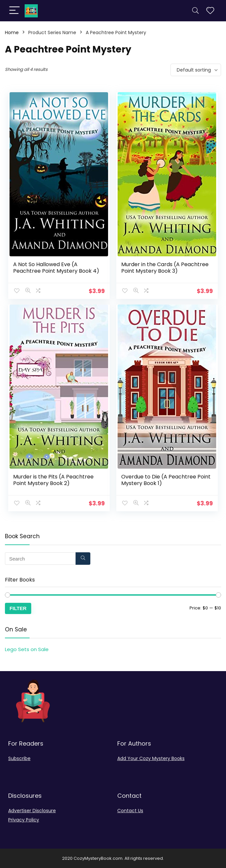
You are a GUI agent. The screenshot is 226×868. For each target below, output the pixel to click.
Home (12, 32)
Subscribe (19, 758)
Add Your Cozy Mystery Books (151, 758)
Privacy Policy (24, 819)
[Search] (195, 11)
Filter (18, 608)
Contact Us (130, 810)
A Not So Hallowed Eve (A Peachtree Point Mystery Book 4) (56, 268)
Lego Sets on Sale (27, 649)
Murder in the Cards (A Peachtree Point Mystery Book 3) (165, 268)
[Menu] (14, 11)
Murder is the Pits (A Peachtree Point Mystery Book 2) (53, 480)
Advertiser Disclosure (32, 810)
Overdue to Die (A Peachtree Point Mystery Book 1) (166, 480)
